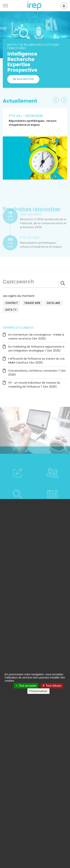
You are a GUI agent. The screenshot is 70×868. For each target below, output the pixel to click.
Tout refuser (52, 686)
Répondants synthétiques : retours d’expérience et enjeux (33, 123)
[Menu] (5, 6)
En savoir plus (23, 79)
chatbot (12, 303)
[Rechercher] (35, 283)
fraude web (32, 303)
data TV (11, 310)
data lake (53, 303)
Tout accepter (26, 686)
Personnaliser (38, 691)
